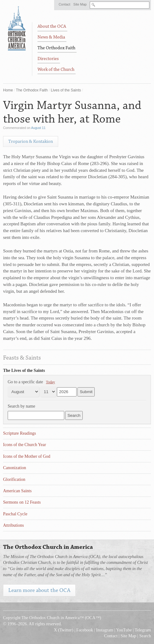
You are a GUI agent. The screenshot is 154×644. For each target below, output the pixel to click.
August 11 (38, 128)
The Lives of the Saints (24, 370)
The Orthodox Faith (32, 90)
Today (51, 382)
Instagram (105, 630)
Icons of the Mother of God (27, 456)
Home (8, 90)
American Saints (17, 491)
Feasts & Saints (22, 358)
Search (145, 636)
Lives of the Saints (66, 90)
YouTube (124, 630)
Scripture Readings (20, 433)
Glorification (14, 479)
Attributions (14, 525)
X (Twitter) (63, 630)
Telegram (143, 630)
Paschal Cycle (15, 514)
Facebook (85, 630)
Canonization (15, 468)
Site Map (80, 4)
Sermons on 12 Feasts (22, 502)
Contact (65, 4)
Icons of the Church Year (25, 445)
